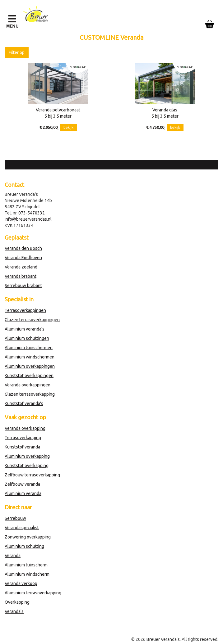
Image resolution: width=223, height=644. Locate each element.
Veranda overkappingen (28, 385)
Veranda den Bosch (23, 248)
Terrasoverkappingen (25, 310)
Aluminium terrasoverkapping (33, 593)
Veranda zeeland (21, 267)
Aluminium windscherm (27, 574)
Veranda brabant (21, 276)
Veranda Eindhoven (23, 258)
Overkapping (17, 602)
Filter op (17, 52)
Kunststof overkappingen (29, 376)
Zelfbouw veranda (22, 484)
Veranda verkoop (21, 583)
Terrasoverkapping (23, 438)
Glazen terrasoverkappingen (32, 320)
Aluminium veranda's (25, 329)
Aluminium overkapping (27, 456)
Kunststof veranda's (24, 403)
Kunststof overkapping (27, 466)
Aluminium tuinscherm (26, 565)
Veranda (13, 556)
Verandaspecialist (22, 528)
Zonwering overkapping (28, 537)
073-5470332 (32, 213)
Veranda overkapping (25, 428)
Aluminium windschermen (30, 357)
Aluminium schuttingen (27, 338)
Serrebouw (15, 518)
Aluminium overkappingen (30, 366)
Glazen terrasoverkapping (30, 394)
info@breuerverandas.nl (28, 219)
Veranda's (14, 611)
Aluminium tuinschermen (29, 348)
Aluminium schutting (24, 546)
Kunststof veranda (22, 447)
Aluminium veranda (23, 493)
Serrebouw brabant (23, 286)
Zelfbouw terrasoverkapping (32, 475)
